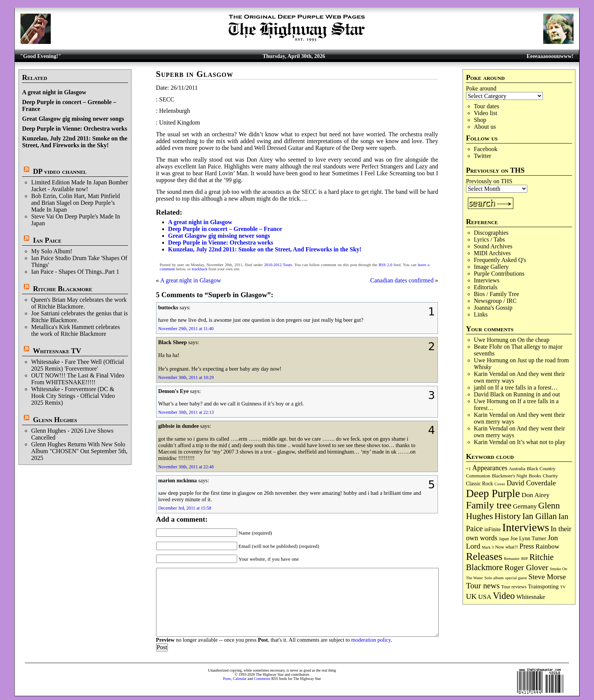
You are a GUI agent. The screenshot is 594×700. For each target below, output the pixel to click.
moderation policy (371, 640)
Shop (480, 120)
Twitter (483, 156)
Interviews (487, 280)
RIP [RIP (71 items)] (525, 558)
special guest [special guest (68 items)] (516, 578)
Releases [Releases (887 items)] (484, 556)
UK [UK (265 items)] (471, 596)
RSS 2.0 (385, 265)
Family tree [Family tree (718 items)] (489, 505)
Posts (227, 679)
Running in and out (537, 394)
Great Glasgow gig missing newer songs (73, 119)
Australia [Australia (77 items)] (517, 469)
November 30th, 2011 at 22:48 (186, 467)
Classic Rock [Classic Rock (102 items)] (479, 484)
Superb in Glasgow (195, 74)
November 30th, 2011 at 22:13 (186, 412)
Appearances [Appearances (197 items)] (490, 468)
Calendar (240, 679)
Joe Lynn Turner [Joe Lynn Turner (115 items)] (528, 538)
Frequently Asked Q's (500, 260)
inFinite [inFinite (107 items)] (492, 529)
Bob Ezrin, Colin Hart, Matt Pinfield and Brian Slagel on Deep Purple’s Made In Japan (75, 203)
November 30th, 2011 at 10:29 (186, 377)
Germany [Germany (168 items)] (525, 506)
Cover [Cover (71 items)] (500, 484)
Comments (262, 679)
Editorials (486, 287)
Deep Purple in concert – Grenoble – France (225, 229)
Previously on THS (489, 181)
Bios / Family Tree (497, 294)
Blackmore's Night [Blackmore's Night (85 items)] (509, 476)
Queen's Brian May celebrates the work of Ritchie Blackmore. (79, 303)
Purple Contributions (499, 274)
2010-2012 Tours (278, 265)
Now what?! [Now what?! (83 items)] (506, 547)
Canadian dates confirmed (402, 280)
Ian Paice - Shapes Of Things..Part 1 (75, 272)
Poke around (481, 88)
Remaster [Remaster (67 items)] (512, 558)
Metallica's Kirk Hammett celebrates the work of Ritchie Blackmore (75, 330)
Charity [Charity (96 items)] (550, 476)
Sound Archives (493, 246)
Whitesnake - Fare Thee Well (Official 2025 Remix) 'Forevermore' (77, 365)
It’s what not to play (541, 442)
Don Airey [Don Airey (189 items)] (536, 495)
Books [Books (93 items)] (535, 476)
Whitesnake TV (57, 351)
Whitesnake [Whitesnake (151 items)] (531, 597)
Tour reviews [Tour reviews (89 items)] (514, 587)
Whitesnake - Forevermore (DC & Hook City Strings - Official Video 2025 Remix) (73, 396)
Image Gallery (491, 267)
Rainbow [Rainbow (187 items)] (547, 546)
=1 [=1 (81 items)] (468, 469)
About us (485, 127)
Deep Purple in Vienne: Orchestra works (74, 129)
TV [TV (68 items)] (563, 587)
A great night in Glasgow (54, 92)
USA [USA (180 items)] (485, 597)
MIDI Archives (492, 253)
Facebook (486, 149)
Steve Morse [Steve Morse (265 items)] (547, 577)
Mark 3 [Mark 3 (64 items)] (488, 547)
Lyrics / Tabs (489, 239)
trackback (199, 269)
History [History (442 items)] (507, 516)
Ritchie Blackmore (63, 289)
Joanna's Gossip (493, 308)
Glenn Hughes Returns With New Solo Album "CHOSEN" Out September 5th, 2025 (79, 451)
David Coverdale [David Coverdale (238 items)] (531, 483)
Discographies (491, 233)
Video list (486, 113)
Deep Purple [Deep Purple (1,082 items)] (493, 493)
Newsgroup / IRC (495, 301)
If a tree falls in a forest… (526, 387)
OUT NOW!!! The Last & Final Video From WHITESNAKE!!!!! (78, 379)
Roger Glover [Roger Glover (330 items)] (526, 567)
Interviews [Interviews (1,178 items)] (526, 527)
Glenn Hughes (55, 420)
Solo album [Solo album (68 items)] (494, 578)
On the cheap (533, 340)
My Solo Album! (52, 251)
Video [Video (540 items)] (504, 596)
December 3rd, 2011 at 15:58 (185, 508)
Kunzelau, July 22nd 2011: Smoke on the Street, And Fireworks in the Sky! (75, 142)
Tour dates (487, 106)
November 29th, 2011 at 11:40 (186, 329)
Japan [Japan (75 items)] (504, 539)
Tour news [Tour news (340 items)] (483, 586)
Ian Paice (47, 240)
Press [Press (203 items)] (527, 546)
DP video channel (60, 171)
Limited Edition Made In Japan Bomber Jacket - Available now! (80, 186)
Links (481, 314)
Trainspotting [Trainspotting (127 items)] (543, 586)
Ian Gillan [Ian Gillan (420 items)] (540, 516)
